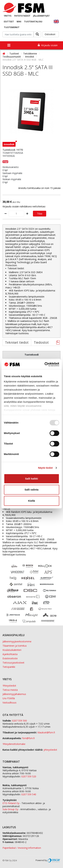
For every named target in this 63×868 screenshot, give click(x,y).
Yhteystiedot (22, 16)
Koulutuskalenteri (12, 650)
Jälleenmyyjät (41, 16)
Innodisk (30, 57)
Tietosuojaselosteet (13, 663)
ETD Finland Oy (11, 803)
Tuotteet (15, 54)
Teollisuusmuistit (12, 57)
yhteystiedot (50, 750)
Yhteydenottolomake (14, 744)
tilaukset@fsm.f (46, 732)
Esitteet (9, 21)
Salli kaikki (32, 479)
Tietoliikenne (30, 54)
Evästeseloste (10, 658)
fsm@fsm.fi (28, 738)
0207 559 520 (29, 776)
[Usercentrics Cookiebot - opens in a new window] (45, 364)
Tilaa (40, 214)
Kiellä (31, 501)
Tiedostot (41, 342)
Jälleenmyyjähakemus (14, 694)
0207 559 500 (19, 721)
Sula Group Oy (10, 809)
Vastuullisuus (9, 703)
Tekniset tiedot (17, 342)
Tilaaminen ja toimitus (15, 646)
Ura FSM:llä (9, 698)
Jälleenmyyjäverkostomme (17, 641)
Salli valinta (32, 490)
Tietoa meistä (10, 690)
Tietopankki (9, 667)
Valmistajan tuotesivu (17, 333)
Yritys (8, 16)
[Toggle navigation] (9, 45)
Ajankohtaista (10, 654)
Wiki (19, 21)
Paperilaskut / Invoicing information (22, 848)
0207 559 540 (29, 794)
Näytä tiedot (45, 468)
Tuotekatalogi (33, 21)
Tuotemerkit (12, 27)
